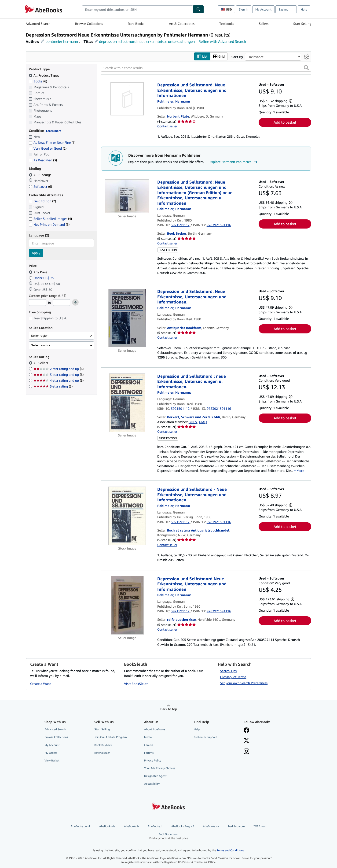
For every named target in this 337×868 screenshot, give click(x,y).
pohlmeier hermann (62, 41)
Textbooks (227, 24)
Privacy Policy (153, 760)
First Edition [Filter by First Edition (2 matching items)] (42, 201)
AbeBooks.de (107, 826)
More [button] (300, 471)
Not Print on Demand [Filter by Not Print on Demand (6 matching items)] (49, 225)
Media (148, 737)
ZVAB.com (260, 826)
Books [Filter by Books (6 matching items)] (38, 81)
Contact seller (167, 126)
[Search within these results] (206, 68)
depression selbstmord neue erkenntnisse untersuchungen (147, 41)
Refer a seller (102, 753)
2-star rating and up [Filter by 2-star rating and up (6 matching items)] (59, 369)
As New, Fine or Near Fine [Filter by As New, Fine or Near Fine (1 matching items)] (52, 143)
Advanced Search (38, 24)
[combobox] (137, 9)
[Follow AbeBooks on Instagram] (246, 752)
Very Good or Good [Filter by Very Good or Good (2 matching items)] (48, 149)
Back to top (169, 709)
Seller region (40, 336)
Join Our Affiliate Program (111, 737)
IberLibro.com (236, 826)
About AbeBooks (155, 729)
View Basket (52, 760)
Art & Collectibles (182, 24)
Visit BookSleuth (136, 684)
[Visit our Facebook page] (246, 731)
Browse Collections (89, 24)
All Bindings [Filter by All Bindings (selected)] (40, 175)
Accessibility (152, 784)
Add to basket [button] (285, 122)
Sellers (264, 24)
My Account (263, 9)
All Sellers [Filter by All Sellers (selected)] (41, 363)
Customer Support (205, 737)
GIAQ (203, 422)
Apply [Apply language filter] (36, 253)
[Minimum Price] (37, 303)
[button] (306, 68)
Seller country (40, 345)
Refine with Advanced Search (222, 41)
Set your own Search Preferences (244, 683)
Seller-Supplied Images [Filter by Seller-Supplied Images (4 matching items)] (50, 219)
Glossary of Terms (233, 677)
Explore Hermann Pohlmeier (234, 162)
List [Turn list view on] (202, 57)
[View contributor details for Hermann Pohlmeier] (174, 101)
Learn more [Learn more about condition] (54, 131)
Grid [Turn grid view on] (219, 57)
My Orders (51, 753)
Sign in (244, 9)
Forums (149, 753)
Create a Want (40, 684)
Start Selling (302, 24)
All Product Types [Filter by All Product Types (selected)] (44, 75)
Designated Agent (155, 776)
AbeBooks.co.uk (81, 826)
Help (304, 9)
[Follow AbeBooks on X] (246, 741)
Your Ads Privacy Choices (160, 768)
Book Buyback (103, 745)
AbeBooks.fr (132, 826)
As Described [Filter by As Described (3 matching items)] (43, 160)
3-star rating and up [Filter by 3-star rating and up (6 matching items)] (59, 375)
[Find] (198, 9)
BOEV (193, 422)
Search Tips (228, 671)
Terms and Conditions (230, 850)
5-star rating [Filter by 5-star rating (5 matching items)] (53, 386)
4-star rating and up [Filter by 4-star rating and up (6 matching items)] (59, 381)
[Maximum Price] (62, 303)
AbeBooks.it (155, 826)
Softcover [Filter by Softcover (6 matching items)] (40, 187)
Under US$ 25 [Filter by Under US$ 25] (42, 278)
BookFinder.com (169, 836)
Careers (149, 745)
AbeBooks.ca (211, 826)
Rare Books (136, 24)
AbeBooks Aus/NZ (183, 826)
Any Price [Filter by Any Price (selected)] (38, 272)
